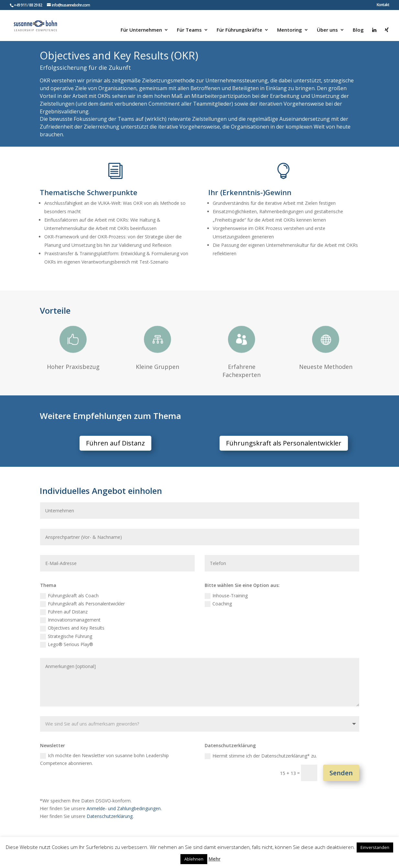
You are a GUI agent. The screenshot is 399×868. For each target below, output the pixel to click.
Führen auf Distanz (115, 443)
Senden (341, 773)
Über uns (327, 30)
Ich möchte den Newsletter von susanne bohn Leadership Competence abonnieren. (104, 759)
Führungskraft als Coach (69, 596)
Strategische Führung (66, 636)
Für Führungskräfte (239, 30)
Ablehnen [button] (194, 859)
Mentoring (290, 30)
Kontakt (383, 5)
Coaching (218, 604)
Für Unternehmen (141, 30)
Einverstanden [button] (375, 847)
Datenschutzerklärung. (110, 816)
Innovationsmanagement (70, 620)
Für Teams (189, 30)
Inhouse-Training (226, 596)
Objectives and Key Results (72, 628)
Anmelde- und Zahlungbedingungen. (124, 808)
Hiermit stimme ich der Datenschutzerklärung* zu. (261, 756)
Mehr (215, 859)
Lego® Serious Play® (67, 644)
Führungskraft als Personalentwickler (284, 443)
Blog (358, 30)
